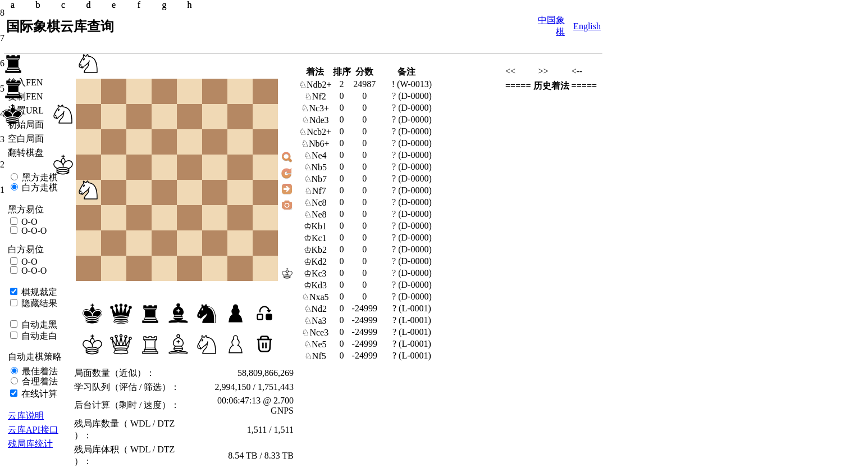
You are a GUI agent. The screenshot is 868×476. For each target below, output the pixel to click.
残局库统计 (30, 444)
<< (510, 71)
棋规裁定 (38, 292)
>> (543, 71)
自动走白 (38, 336)
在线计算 (38, 394)
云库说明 (26, 416)
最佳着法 (39, 371)
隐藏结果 (38, 303)
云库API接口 (33, 430)
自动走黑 (38, 325)
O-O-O (33, 231)
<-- (577, 71)
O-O (28, 222)
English (587, 26)
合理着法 (39, 381)
